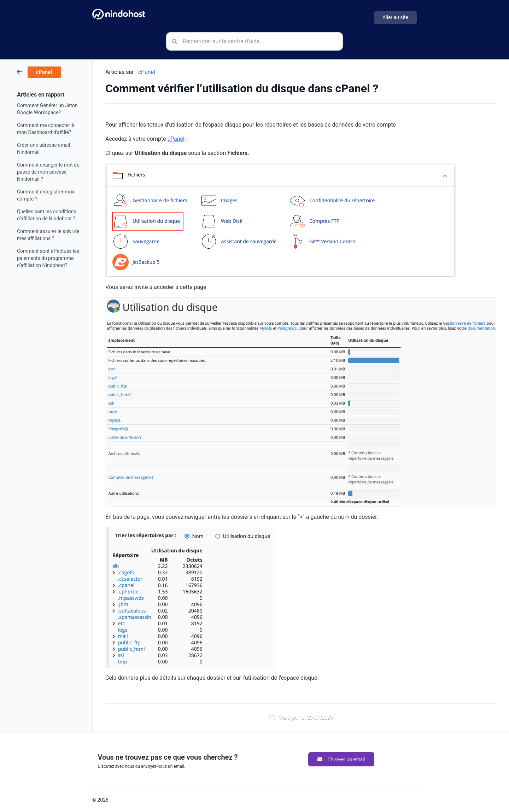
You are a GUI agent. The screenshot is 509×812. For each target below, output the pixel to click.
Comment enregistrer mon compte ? (46, 195)
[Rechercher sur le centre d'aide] (255, 41)
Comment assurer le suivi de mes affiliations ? (48, 235)
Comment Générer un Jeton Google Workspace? (47, 109)
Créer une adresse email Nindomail (43, 149)
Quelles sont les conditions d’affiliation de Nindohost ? (47, 215)
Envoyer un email (341, 759)
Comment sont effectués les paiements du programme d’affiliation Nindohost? (48, 258)
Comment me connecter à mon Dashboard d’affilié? (45, 129)
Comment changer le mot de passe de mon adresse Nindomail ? (48, 172)
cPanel (147, 72)
